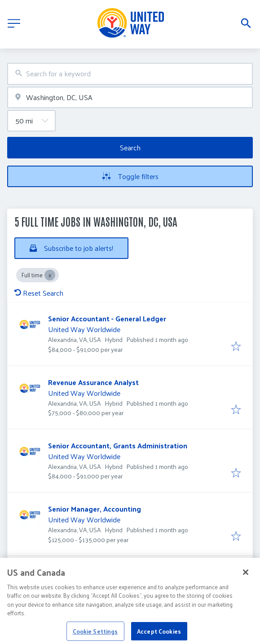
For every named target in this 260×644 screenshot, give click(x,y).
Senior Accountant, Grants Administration (118, 445)
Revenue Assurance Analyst (93, 382)
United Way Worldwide (84, 329)
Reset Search (39, 293)
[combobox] (130, 74)
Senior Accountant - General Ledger (107, 318)
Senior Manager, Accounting (95, 509)
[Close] (246, 578)
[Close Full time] (50, 275)
